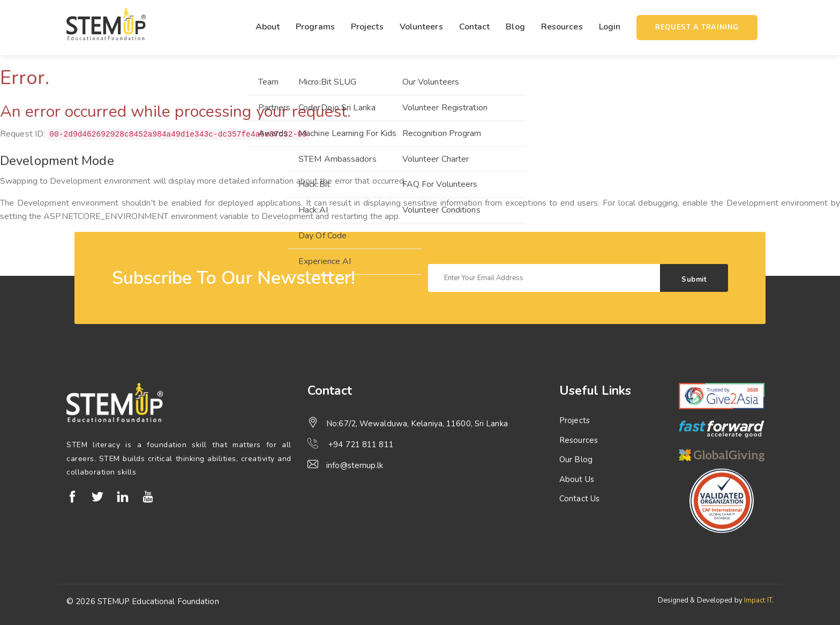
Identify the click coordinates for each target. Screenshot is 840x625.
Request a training (697, 27)
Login (610, 27)
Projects (367, 27)
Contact (475, 27)
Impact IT (758, 600)
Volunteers (421, 27)
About (268, 27)
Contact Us (579, 499)
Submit (694, 280)
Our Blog (576, 460)
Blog (515, 27)
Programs (315, 27)
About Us (577, 479)
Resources (562, 27)
